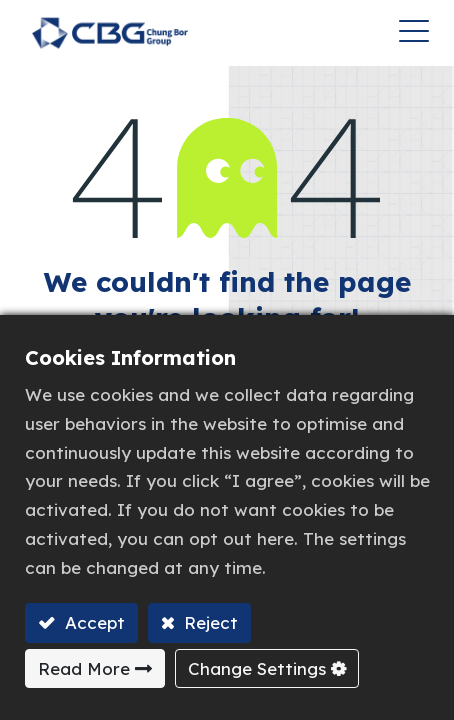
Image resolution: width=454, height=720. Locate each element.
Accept (92, 622)
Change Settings (257, 668)
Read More (84, 668)
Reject (208, 622)
